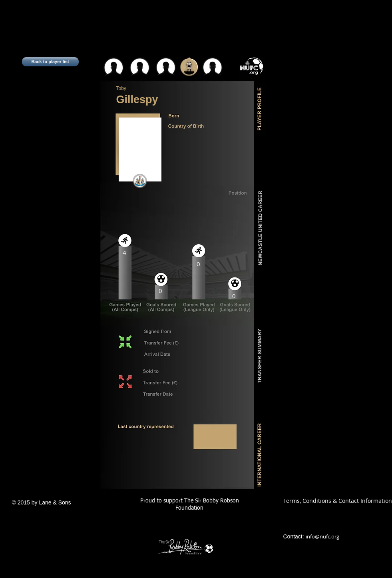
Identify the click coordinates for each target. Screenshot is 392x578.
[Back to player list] (50, 62)
